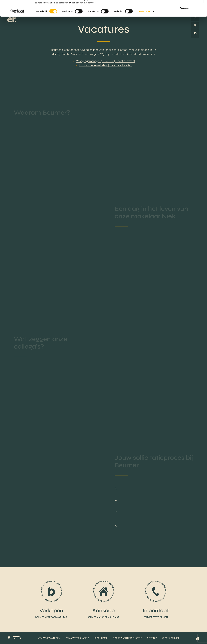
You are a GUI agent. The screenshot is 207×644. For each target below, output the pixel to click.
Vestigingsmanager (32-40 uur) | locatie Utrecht (106, 61)
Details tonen (144, 28)
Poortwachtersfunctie (127, 638)
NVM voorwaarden (49, 638)
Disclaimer (101, 638)
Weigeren (185, 24)
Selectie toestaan (185, 16)
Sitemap (152, 638)
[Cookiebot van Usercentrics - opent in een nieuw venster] (17, 28)
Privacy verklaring (77, 638)
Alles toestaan (185, 7)
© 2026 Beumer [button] (171, 638)
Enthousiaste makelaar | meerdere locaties (106, 65)
